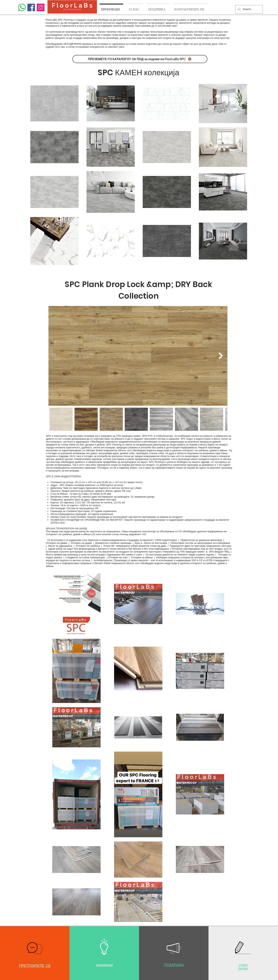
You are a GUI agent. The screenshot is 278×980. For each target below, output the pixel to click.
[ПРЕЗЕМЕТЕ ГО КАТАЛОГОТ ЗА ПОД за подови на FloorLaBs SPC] (140, 59)
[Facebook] (31, 7)
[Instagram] (41, 7)
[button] (35, 948)
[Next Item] (221, 356)
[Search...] (249, 9)
